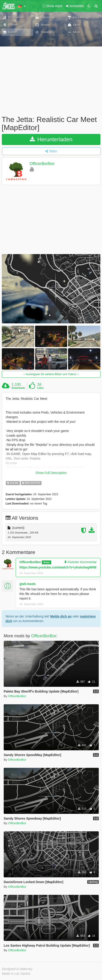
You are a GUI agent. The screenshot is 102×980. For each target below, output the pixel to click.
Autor (47, 562)
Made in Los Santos (16, 974)
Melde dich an (61, 616)
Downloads (18, 388)
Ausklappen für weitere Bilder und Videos (51, 374)
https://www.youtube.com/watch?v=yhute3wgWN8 (58, 567)
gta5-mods (28, 584)
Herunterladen (51, 139)
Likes (40, 388)
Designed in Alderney (17, 969)
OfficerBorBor (42, 164)
